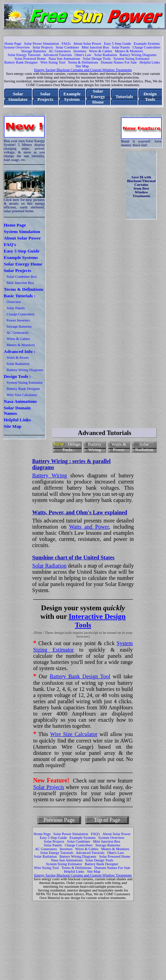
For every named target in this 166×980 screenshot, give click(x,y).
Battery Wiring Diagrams (138, 55)
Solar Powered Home (30, 59)
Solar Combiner (67, 47)
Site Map (82, 66)
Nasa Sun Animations (64, 59)
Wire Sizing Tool (53, 62)
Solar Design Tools (97, 59)
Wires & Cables (101, 51)
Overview (14, 302)
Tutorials (124, 97)
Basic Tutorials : (20, 296)
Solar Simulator (18, 97)
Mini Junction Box (95, 47)
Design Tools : (17, 376)
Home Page (13, 44)
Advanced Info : (20, 351)
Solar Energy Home (98, 97)
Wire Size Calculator (22, 395)
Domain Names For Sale (119, 62)
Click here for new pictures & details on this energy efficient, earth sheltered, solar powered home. (24, 205)
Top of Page (107, 820)
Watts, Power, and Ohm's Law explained (80, 512)
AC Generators (60, 51)
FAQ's (66, 44)
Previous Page (59, 820)
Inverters (80, 51)
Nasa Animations (20, 401)
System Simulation (22, 232)
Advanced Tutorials (58, 55)
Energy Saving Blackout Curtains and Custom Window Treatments (83, 70)
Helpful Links (150, 62)
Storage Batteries (34, 51)
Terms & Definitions (83, 62)
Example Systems (147, 44)
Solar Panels (121, 47)
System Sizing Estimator (132, 59)
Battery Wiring (95, 447)
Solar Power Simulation (41, 44)
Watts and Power (89, 527)
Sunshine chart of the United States (73, 557)
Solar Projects (43, 47)
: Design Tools (67, 447)
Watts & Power (18, 358)
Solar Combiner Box (22, 277)
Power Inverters (18, 320)
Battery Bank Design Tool (80, 676)
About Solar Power (87, 44)
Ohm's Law (83, 55)
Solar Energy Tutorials (24, 55)
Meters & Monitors (129, 51)
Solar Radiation (106, 55)
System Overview (17, 47)
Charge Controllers (146, 47)
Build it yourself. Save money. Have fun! (141, 143)
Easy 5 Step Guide (118, 44)
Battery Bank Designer (21, 62)
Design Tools (150, 97)
